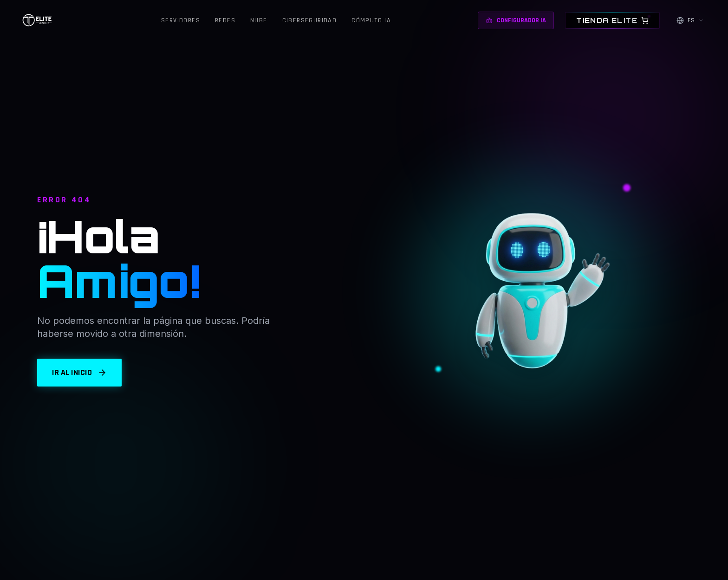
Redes (225, 20)
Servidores (181, 20)
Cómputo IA (371, 20)
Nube (259, 20)
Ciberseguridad (310, 20)
